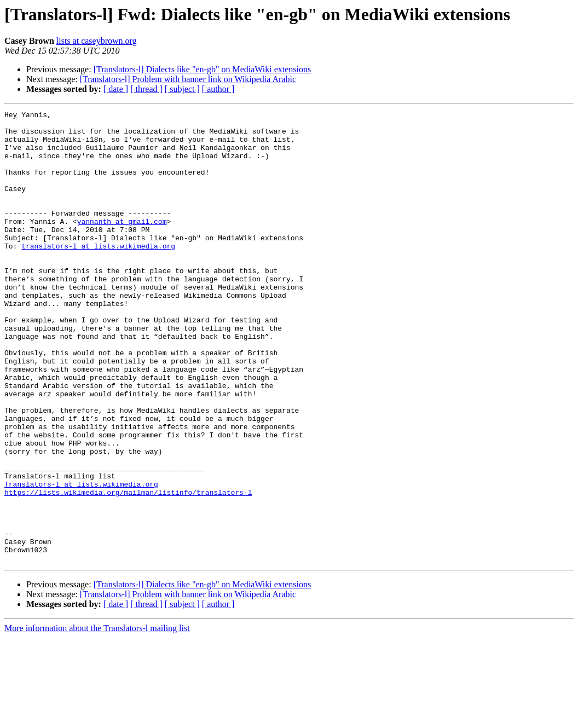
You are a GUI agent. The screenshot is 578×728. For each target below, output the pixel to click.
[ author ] (218, 89)
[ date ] (116, 89)
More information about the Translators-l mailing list (97, 718)
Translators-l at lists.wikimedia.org (81, 559)
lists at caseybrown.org (97, 41)
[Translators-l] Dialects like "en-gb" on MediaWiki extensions (203, 69)
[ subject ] (182, 89)
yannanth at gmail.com (122, 244)
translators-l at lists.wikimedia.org (98, 274)
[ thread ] (146, 89)
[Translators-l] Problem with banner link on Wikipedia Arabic (188, 79)
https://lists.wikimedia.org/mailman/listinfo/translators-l (128, 569)
